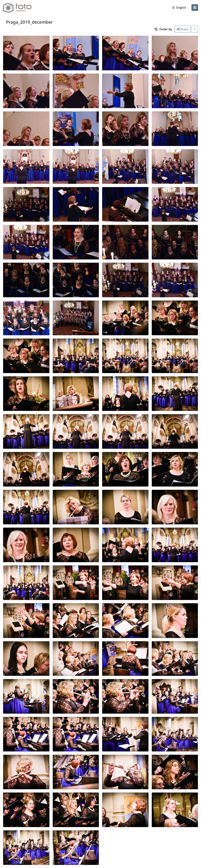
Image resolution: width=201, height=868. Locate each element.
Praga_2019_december (29, 22)
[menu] (195, 8)
